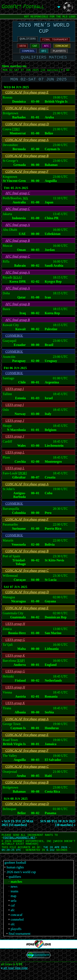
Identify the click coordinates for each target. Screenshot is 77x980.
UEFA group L (15, 459)
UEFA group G (15, 647)
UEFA (22, 49)
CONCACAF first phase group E (27, 99)
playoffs (16, 936)
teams (14, 898)
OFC (44, 55)
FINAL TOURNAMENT (55, 42)
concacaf (17, 922)
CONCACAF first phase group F (27, 178)
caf (13, 912)
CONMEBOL (28, 55)
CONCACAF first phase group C (27, 115)
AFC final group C (18, 200)
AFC (46, 49)
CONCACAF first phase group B (27, 163)
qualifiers (15, 884)
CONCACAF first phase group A (27, 147)
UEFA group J (15, 428)
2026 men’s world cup (21, 879)
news (14, 893)
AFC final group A (18, 232)
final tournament (20, 941)
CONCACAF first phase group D (27, 131)
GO (68, 76)
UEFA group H (15, 631)
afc (13, 917)
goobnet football (15, 870)
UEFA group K (15, 662)
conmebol (17, 926)
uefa (14, 908)
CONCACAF (62, 49)
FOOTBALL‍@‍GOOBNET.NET (19, 845)
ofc (13, 931)
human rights (15, 874)
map (14, 903)
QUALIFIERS (28, 42)
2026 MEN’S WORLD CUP (44, 29)
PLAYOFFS (59, 55)
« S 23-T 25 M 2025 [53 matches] (17, 830)
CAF (35, 49)
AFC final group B (18, 248)
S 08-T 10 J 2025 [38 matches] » (58, 830)
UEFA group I (14, 396)
